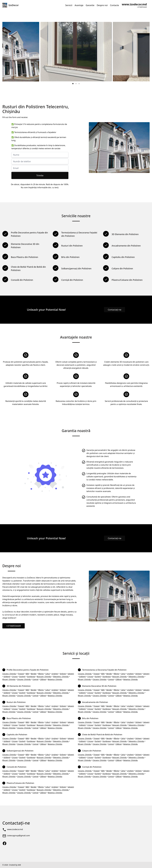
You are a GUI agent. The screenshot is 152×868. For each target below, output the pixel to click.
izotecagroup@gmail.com (18, 836)
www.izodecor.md (15, 829)
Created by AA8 (15, 865)
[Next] (146, 52)
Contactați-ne (115, 310)
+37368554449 (14, 626)
